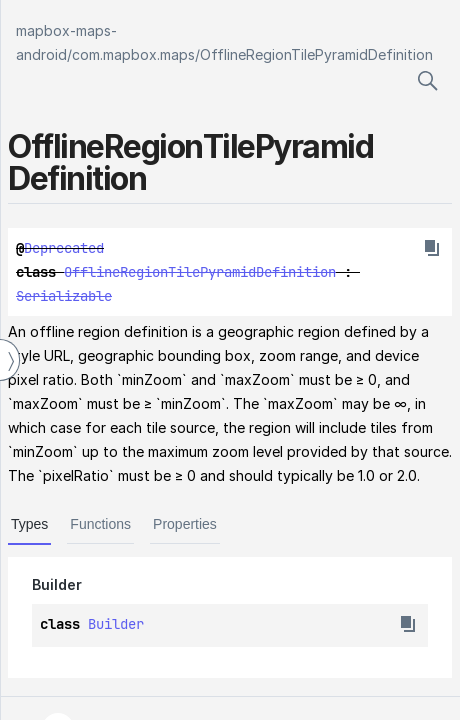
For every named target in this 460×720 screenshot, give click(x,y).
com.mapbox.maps (133, 54)
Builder (116, 624)
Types (29, 524)
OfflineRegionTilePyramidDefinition (316, 54)
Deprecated (64, 248)
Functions (100, 524)
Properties (185, 524)
